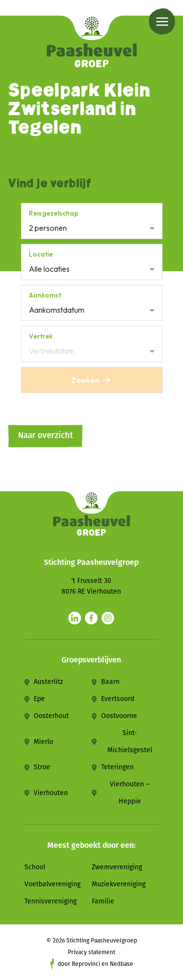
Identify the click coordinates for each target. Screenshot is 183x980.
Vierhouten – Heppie (130, 793)
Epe (39, 699)
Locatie (41, 254)
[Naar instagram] (108, 618)
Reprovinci (86, 964)
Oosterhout (51, 716)
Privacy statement (91, 952)
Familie (103, 901)
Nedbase (122, 964)
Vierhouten (51, 793)
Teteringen (117, 767)
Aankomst (45, 295)
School (35, 867)
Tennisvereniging (51, 901)
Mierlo (43, 742)
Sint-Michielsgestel (130, 741)
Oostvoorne (119, 716)
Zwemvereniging (117, 867)
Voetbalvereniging (52, 884)
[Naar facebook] (91, 618)
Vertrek (41, 336)
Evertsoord (118, 699)
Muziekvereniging (119, 884)
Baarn (110, 682)
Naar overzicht (45, 435)
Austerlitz (48, 682)
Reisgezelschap (54, 213)
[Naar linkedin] (75, 618)
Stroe (42, 767)
